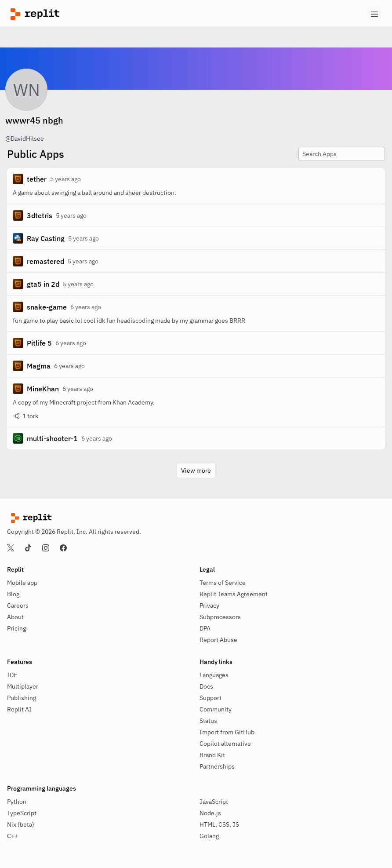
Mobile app (22, 583)
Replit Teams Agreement (234, 594)
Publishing (22, 698)
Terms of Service (223, 583)
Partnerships (217, 766)
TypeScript (22, 813)
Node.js (210, 813)
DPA (205, 628)
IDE (12, 675)
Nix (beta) (21, 824)
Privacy (209, 605)
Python (17, 802)
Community (216, 709)
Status (208, 721)
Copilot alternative (225, 744)
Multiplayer (23, 686)
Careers (18, 605)
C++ (13, 836)
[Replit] (103, 14)
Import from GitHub (227, 732)
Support (211, 698)
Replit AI (19, 709)
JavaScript (214, 802)
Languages (214, 675)
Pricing (16, 628)
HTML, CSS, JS (219, 824)
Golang (209, 836)
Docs (206, 686)
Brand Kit (212, 755)
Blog (13, 594)
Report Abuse (218, 640)
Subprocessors (220, 617)
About (15, 617)
